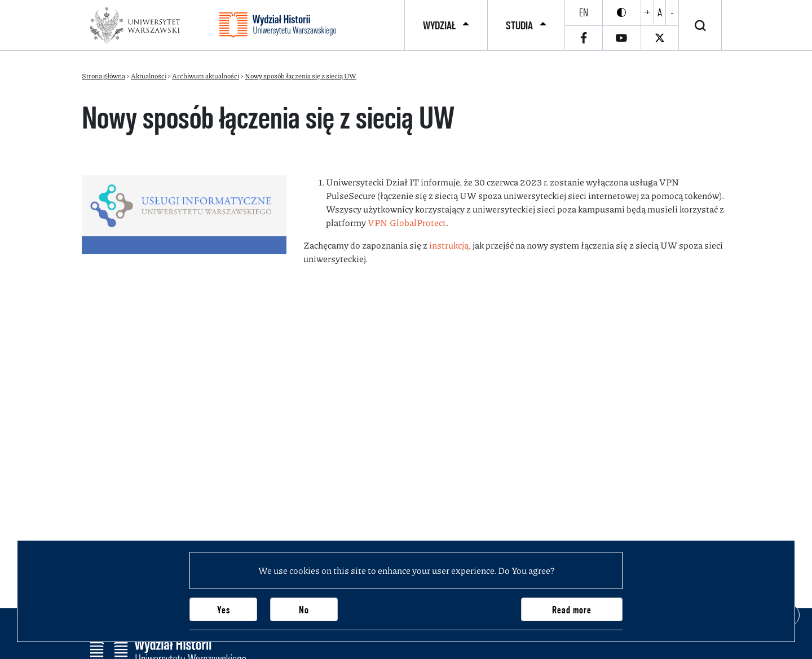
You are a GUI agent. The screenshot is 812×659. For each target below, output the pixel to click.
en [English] (584, 12)
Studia (519, 25)
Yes (224, 610)
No (304, 610)
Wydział (439, 25)
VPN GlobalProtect (407, 222)
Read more (572, 610)
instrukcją (449, 245)
